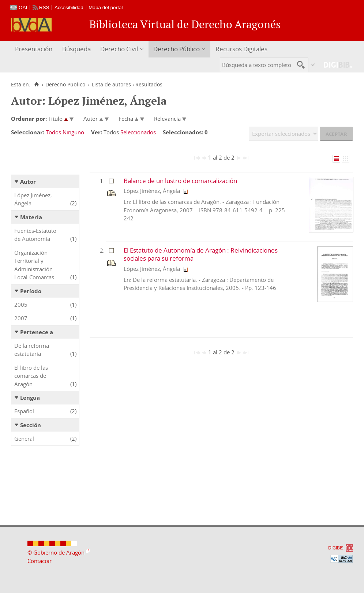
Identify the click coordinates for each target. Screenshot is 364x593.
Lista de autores (111, 85)
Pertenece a (37, 332)
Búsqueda (76, 49)
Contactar (40, 561)
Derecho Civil (119, 49)
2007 (21, 318)
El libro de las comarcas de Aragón (31, 376)
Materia (31, 217)
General (24, 439)
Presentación (34, 49)
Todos (53, 132)
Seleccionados (138, 132)
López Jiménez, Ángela (33, 199)
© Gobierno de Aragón (56, 552)
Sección (31, 425)
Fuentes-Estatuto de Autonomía (35, 235)
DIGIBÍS (336, 548)
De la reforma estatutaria (32, 350)
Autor (28, 182)
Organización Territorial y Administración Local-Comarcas (34, 265)
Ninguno (73, 132)
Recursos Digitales (241, 49)
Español (24, 411)
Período (31, 291)
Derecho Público (177, 49)
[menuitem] (35, 49)
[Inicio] (36, 85)
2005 (21, 305)
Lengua (30, 398)
